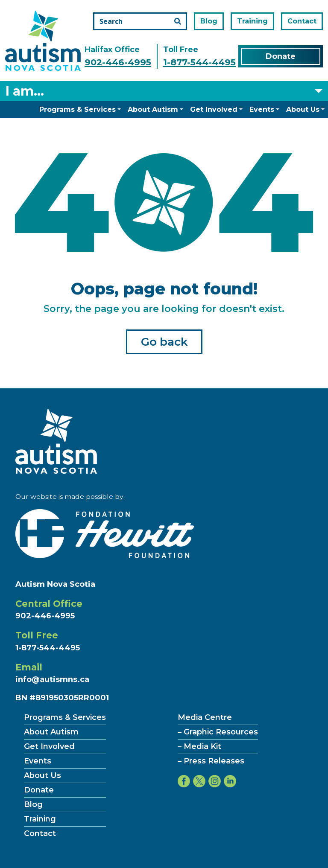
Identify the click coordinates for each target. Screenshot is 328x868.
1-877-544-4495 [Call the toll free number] (199, 62)
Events (262, 109)
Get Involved (214, 109)
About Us (303, 109)
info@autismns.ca (52, 679)
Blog (209, 21)
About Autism (153, 109)
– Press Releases (211, 761)
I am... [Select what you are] (25, 91)
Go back (164, 342)
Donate (281, 56)
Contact (302, 21)
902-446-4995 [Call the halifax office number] (118, 62)
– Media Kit (199, 746)
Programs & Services (78, 109)
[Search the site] (140, 21)
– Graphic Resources (218, 732)
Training (252, 21)
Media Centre (205, 717)
